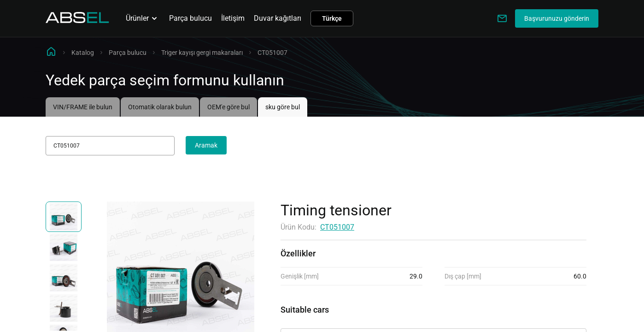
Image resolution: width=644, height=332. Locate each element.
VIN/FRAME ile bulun (83, 107)
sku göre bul (283, 107)
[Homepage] (77, 21)
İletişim (233, 18)
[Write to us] (502, 18)
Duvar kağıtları (278, 18)
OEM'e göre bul (228, 107)
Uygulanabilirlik (306, 320)
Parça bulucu (190, 18)
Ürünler (143, 18)
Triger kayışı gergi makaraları (202, 53)
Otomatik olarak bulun (160, 107)
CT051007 (337, 227)
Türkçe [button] (332, 18)
